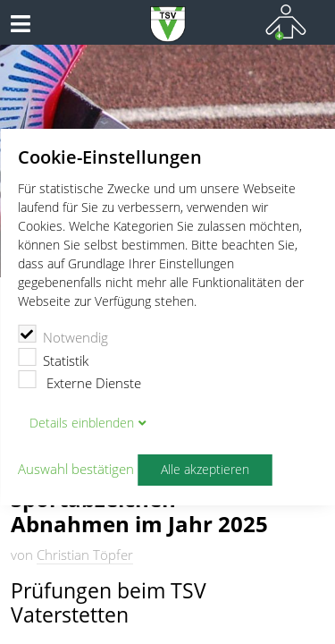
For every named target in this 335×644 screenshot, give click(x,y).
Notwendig (63, 335)
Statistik (53, 359)
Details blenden (82, 423)
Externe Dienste (80, 381)
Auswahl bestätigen (76, 470)
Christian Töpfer (85, 555)
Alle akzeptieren (205, 470)
